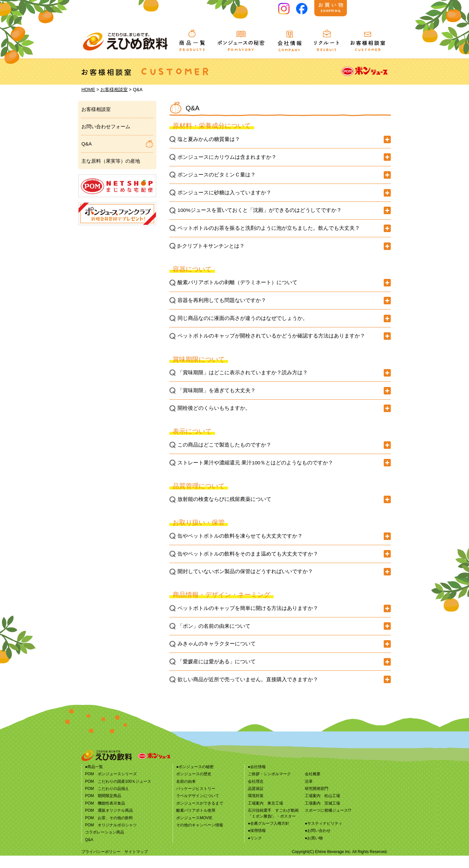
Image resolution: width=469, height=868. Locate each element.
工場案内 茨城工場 (322, 816)
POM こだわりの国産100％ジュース (118, 794)
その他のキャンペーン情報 (200, 837)
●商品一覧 (94, 779)
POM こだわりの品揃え (107, 801)
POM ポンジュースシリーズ (111, 786)
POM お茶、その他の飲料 (109, 830)
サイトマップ (136, 864)
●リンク (255, 850)
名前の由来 (186, 794)
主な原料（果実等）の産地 (111, 161)
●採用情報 (257, 843)
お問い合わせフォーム (106, 126)
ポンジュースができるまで (200, 816)
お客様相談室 (114, 90)
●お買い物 (314, 850)
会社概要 (313, 786)
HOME (88, 90)
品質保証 (256, 801)
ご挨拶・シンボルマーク (269, 786)
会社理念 (256, 794)
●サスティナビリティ (324, 836)
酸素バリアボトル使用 (196, 823)
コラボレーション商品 (105, 845)
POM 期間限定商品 (103, 808)
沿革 (309, 794)
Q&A (87, 144)
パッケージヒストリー (196, 801)
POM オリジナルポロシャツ (111, 837)
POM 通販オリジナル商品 (109, 823)
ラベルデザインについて (198, 808)
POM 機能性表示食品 (105, 816)
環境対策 (256, 808)
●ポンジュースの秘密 (195, 779)
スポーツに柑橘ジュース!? (328, 823)
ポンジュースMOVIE (194, 830)
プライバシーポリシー (101, 864)
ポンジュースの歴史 (194, 786)
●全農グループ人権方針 (269, 836)
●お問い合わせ (318, 843)
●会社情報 (257, 779)
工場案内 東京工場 (265, 816)
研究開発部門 (317, 801)
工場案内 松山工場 (322, 808)
